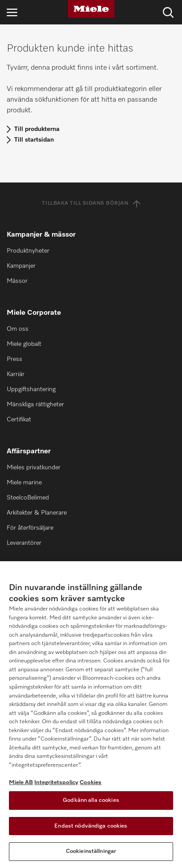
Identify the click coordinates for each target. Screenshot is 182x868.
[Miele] (91, 9)
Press (14, 359)
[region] (91, 715)
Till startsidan (34, 140)
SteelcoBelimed (28, 498)
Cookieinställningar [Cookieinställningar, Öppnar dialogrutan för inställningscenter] (91, 851)
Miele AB (21, 783)
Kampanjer (21, 266)
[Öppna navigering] (12, 12)
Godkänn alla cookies (91, 800)
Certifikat (19, 420)
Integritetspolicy (56, 783)
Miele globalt (24, 344)
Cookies (91, 783)
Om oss (18, 329)
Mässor (17, 281)
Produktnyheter (28, 251)
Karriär (16, 374)
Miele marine (24, 483)
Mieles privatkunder (34, 468)
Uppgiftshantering (31, 389)
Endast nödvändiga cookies (91, 826)
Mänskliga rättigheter (35, 404)
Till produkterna (37, 129)
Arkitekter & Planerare (37, 513)
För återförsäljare (30, 528)
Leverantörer (24, 543)
